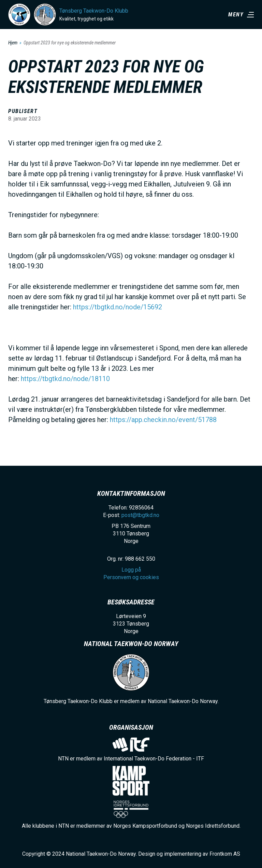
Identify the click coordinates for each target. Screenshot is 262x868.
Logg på (131, 570)
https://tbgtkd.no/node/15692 (118, 307)
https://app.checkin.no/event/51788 (163, 420)
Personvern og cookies (131, 577)
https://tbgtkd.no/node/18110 (65, 379)
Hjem (13, 43)
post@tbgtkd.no (140, 515)
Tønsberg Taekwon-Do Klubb (94, 11)
